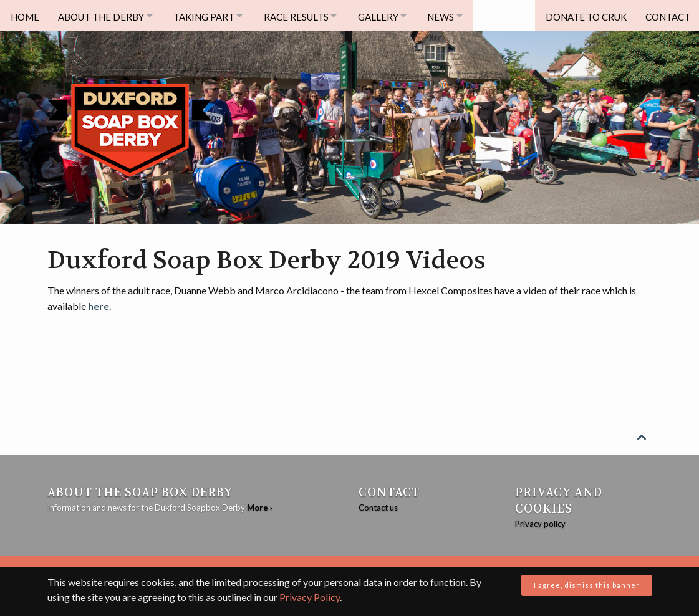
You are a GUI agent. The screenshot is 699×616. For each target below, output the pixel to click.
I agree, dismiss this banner (587, 585)
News (459, 16)
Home (25, 16)
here (99, 306)
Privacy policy (540, 524)
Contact (666, 16)
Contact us (378, 508)
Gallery (392, 16)
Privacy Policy (310, 597)
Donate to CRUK (582, 16)
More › (260, 508)
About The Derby (103, 16)
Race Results (306, 16)
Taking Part (210, 16)
